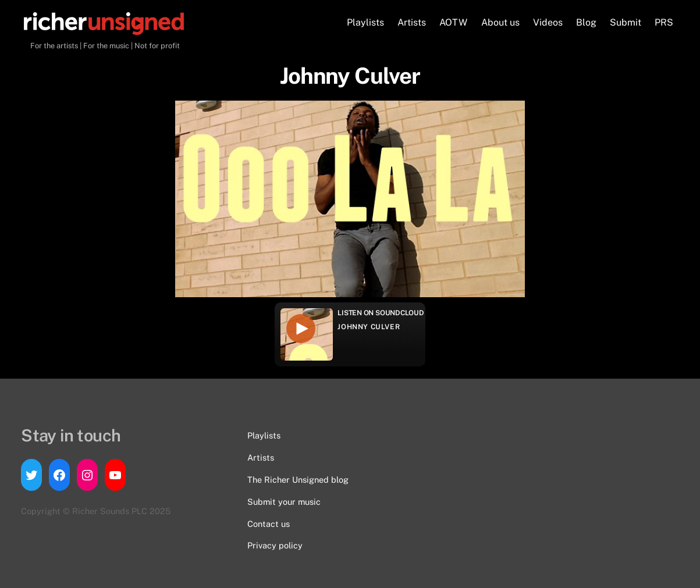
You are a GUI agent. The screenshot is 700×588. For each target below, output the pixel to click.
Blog (586, 22)
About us (500, 22)
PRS (664, 22)
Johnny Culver (369, 327)
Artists (412, 22)
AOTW (453, 22)
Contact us (269, 524)
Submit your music (284, 502)
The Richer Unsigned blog (298, 480)
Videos (548, 22)
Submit (626, 22)
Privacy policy (275, 545)
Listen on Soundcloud (381, 313)
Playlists (365, 22)
